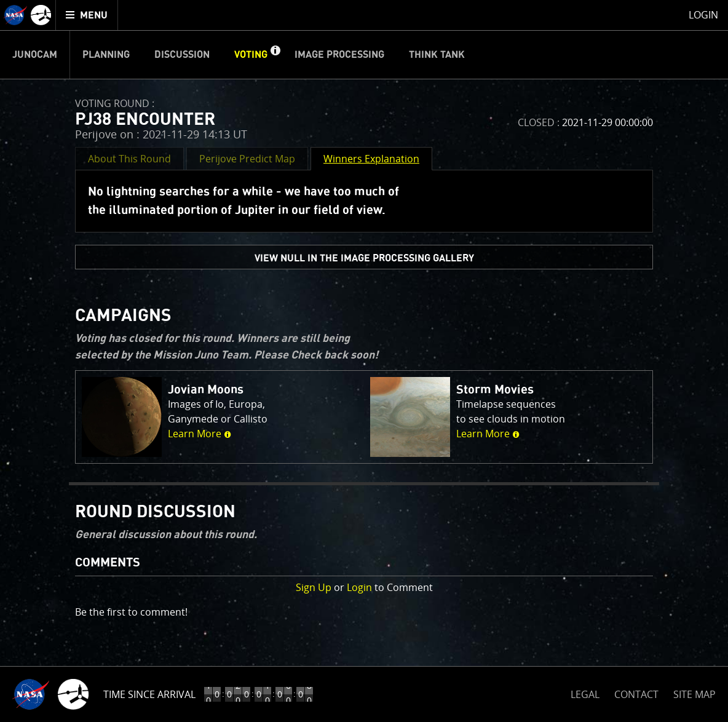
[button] (275, 55)
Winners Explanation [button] (371, 159)
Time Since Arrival (149, 694)
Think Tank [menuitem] (437, 55)
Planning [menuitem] (106, 55)
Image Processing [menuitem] (339, 55)
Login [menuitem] (703, 15)
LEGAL (585, 692)
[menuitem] (87, 15)
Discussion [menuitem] (182, 55)
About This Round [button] (129, 159)
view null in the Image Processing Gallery (364, 258)
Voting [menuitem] (251, 55)
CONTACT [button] (636, 694)
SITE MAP (694, 694)
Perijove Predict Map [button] (247, 159)
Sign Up (314, 587)
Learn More (200, 434)
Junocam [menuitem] (35, 55)
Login (359, 587)
